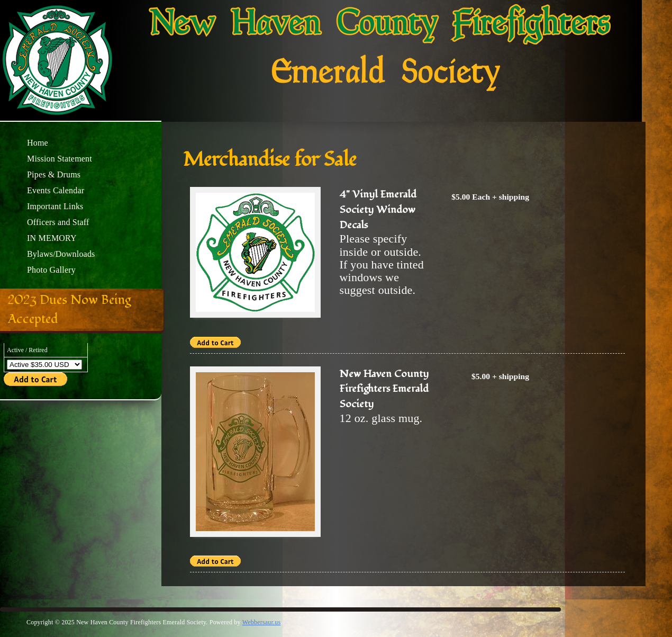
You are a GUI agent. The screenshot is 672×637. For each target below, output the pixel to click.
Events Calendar (56, 190)
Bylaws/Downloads (61, 254)
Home (38, 143)
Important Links (55, 206)
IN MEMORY (52, 238)
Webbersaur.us (262, 622)
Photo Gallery (51, 270)
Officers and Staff (58, 222)
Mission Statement (60, 159)
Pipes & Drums (54, 174)
